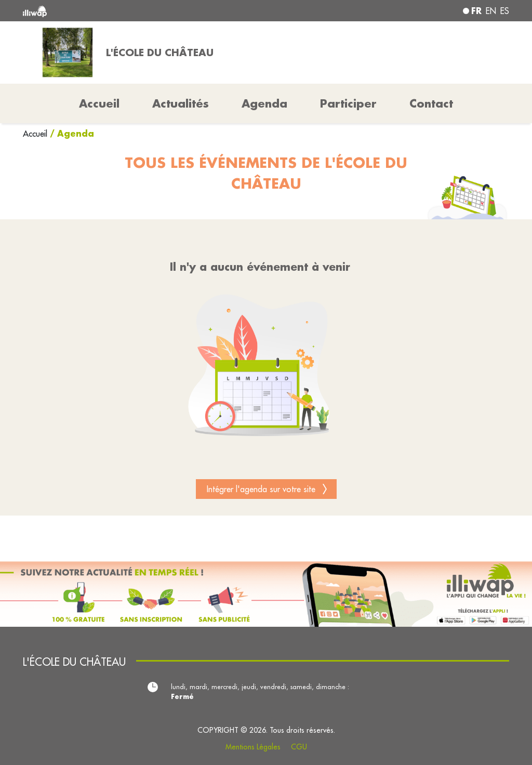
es (505, 11)
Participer (348, 103)
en (491, 11)
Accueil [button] (99, 103)
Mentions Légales (253, 747)
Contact (431, 103)
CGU (299, 747)
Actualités (181, 103)
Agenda (264, 103)
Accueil (36, 134)
